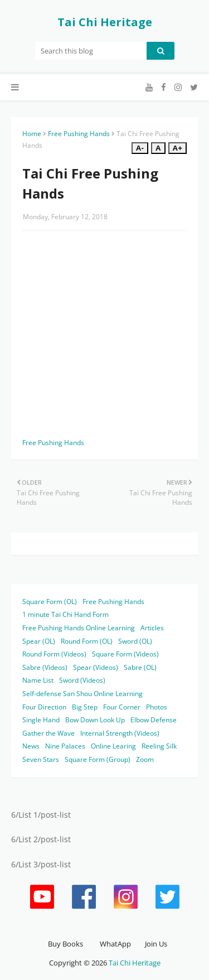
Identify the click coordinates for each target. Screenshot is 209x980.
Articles (152, 628)
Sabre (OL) (140, 667)
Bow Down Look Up (95, 720)
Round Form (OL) (87, 641)
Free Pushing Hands (79, 134)
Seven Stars (41, 759)
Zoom (145, 759)
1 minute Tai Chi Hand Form (65, 614)
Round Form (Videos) (54, 654)
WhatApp (115, 944)
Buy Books (65, 944)
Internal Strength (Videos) (120, 733)
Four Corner (122, 707)
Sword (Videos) (82, 680)
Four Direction (44, 707)
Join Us (156, 944)
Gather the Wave (48, 733)
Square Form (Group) (98, 759)
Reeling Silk (159, 746)
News (31, 746)
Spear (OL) (39, 641)
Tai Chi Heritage (105, 22)
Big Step (85, 707)
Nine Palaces (65, 746)
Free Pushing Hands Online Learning (79, 628)
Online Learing (113, 746)
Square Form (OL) (50, 602)
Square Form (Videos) (125, 654)
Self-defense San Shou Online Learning (82, 694)
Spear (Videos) (96, 667)
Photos (157, 707)
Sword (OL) (135, 641)
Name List (38, 680)
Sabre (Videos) (45, 667)
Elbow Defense (154, 720)
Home (32, 134)
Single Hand (41, 720)
